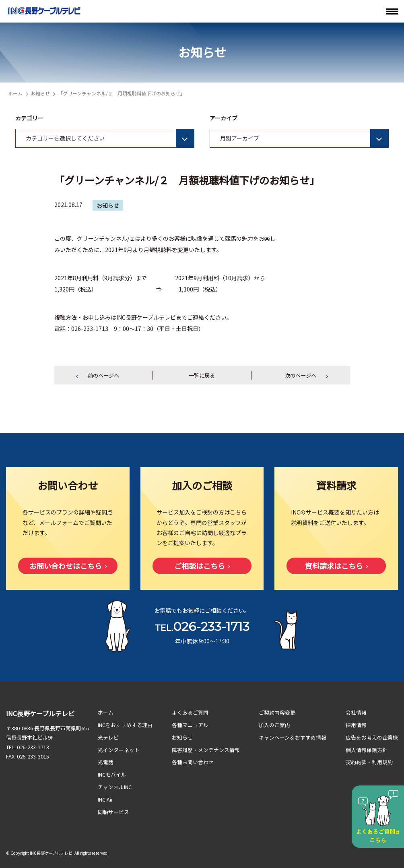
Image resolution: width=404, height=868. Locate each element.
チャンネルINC (115, 786)
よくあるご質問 (190, 713)
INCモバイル (112, 774)
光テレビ (108, 737)
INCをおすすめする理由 (125, 725)
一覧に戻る (202, 376)
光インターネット (119, 750)
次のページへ (301, 376)
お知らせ (40, 93)
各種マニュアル (190, 725)
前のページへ (103, 376)
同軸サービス (113, 811)
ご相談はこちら (200, 566)
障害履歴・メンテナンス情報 (206, 750)
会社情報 (356, 713)
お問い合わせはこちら (66, 566)
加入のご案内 (275, 725)
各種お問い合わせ (193, 762)
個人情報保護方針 (367, 750)
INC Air (106, 799)
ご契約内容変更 (277, 713)
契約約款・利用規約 (369, 762)
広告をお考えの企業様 (372, 737)
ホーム (15, 93)
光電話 (106, 762)
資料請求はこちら (334, 566)
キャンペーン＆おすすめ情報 (293, 737)
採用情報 (356, 725)
